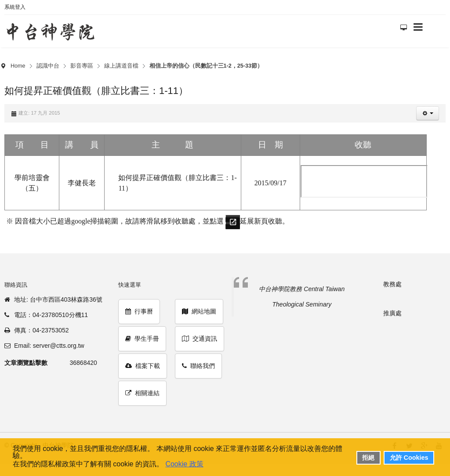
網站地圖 (199, 311)
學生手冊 (142, 339)
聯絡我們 (198, 366)
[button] (428, 113)
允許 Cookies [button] (409, 458)
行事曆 (139, 311)
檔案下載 (143, 366)
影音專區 (82, 66)
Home (18, 66)
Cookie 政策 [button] (184, 464)
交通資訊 (200, 339)
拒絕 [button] (368, 458)
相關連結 (142, 393)
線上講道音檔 (121, 66)
